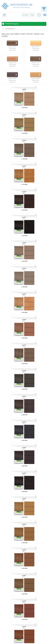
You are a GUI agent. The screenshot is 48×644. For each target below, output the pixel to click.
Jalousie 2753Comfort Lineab (36, 46)
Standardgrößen (10, 29)
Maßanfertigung (12, 24)
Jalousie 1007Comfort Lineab (12, 46)
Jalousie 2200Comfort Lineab (12, 61)
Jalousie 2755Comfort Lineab (36, 61)
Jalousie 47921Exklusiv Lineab (12, 77)
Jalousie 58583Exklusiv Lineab (36, 77)
